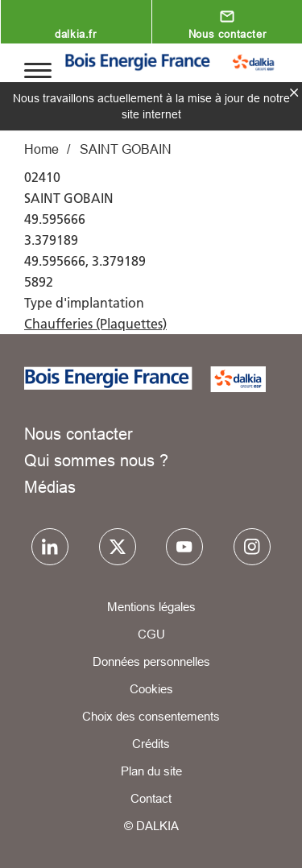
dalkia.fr (75, 34)
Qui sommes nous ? (96, 460)
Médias (50, 487)
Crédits (151, 744)
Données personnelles (151, 661)
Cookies (151, 689)
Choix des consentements (151, 716)
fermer (294, 93)
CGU (151, 634)
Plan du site (151, 771)
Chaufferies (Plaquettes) (95, 324)
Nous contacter (227, 34)
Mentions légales (151, 607)
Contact (151, 798)
